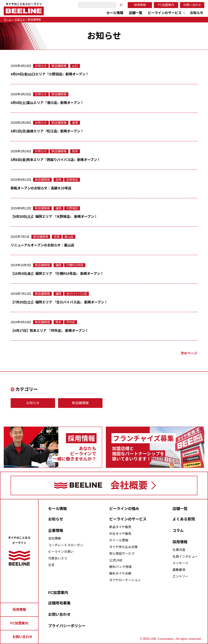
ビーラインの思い (61, 552)
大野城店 (72, 208)
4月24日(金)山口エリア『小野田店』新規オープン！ (50, 74)
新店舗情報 (59, 66)
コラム (178, 531)
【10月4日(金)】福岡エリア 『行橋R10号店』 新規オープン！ (57, 274)
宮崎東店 (72, 180)
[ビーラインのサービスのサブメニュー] (184, 13)
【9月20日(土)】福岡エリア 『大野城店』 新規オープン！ (54, 217)
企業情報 (56, 531)
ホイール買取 (119, 540)
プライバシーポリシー (67, 626)
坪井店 (71, 322)
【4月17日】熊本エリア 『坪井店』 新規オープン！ (50, 331)
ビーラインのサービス (128, 519)
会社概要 (129, 485)
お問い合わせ (192, 5)
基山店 (69, 237)
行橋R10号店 (75, 265)
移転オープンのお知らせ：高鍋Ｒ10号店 (41, 188)
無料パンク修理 (120, 567)
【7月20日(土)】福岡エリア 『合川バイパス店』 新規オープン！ (59, 302)
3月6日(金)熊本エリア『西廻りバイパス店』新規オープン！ (56, 160)
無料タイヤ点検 (120, 574)
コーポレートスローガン (66, 545)
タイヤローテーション (125, 580)
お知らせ (20, 20)
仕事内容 (179, 550)
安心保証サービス (122, 554)
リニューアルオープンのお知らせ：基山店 (42, 245)
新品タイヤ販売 (120, 527)
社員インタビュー (185, 557)
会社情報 (55, 538)
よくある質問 (184, 519)
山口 (75, 66)
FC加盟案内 (166, 5)
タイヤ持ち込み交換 (123, 547)
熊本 (75, 151)
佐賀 (57, 237)
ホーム (8, 20)
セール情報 (58, 509)
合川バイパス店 (77, 294)
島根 (75, 123)
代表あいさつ (58, 558)
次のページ (189, 353)
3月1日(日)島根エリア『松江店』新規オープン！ (47, 131)
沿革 (51, 565)
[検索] (121, 5)
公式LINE (116, 560)
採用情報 (140, 5)
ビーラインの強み (124, 509)
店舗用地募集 (59, 603)
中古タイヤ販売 (120, 534)
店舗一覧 (180, 509)
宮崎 (58, 180)
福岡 (58, 208)
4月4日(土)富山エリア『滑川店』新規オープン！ (47, 103)
